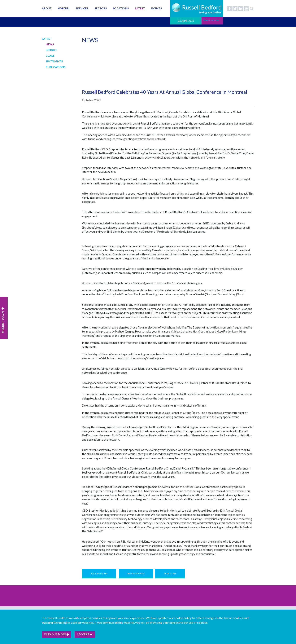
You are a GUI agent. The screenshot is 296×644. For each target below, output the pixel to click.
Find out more (57, 634)
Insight (51, 50)
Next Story (170, 573)
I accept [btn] (85, 634)
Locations (121, 8)
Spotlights (54, 61)
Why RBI (64, 8)
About (47, 8)
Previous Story (136, 573)
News (50, 44)
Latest (140, 8)
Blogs (50, 56)
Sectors (101, 8)
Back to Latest (99, 573)
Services (82, 8)
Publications (56, 67)
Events (157, 8)
